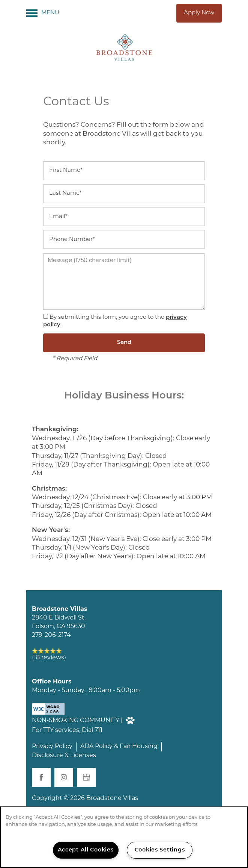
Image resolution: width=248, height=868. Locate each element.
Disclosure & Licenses (64, 756)
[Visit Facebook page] (41, 777)
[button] (199, 13)
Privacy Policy (52, 747)
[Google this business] (86, 777)
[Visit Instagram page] (64, 777)
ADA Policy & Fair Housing (119, 747)
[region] (124, 837)
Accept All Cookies (86, 850)
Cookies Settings (160, 850)
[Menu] (43, 13)
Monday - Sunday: (59, 691)
